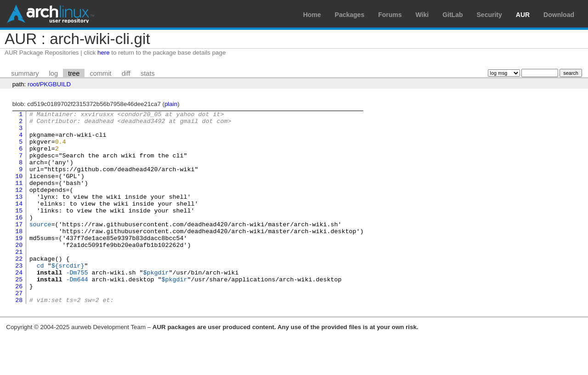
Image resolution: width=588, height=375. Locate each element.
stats (148, 73)
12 (19, 206)
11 (19, 198)
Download (559, 15)
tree (74, 73)
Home (312, 15)
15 (19, 231)
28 (19, 338)
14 (19, 223)
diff (126, 73)
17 (19, 247)
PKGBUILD (55, 84)
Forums (390, 15)
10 (19, 190)
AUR (523, 15)
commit (100, 73)
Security (489, 15)
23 (19, 297)
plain (171, 104)
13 (19, 214)
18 (19, 256)
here (104, 53)
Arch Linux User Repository (51, 14)
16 (19, 239)
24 (19, 305)
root (33, 84)
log (54, 73)
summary (25, 73)
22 (19, 289)
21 (19, 280)
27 (19, 330)
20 (19, 272)
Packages (350, 15)
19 (19, 264)
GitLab (452, 15)
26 (19, 322)
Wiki (422, 15)
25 (19, 313)
